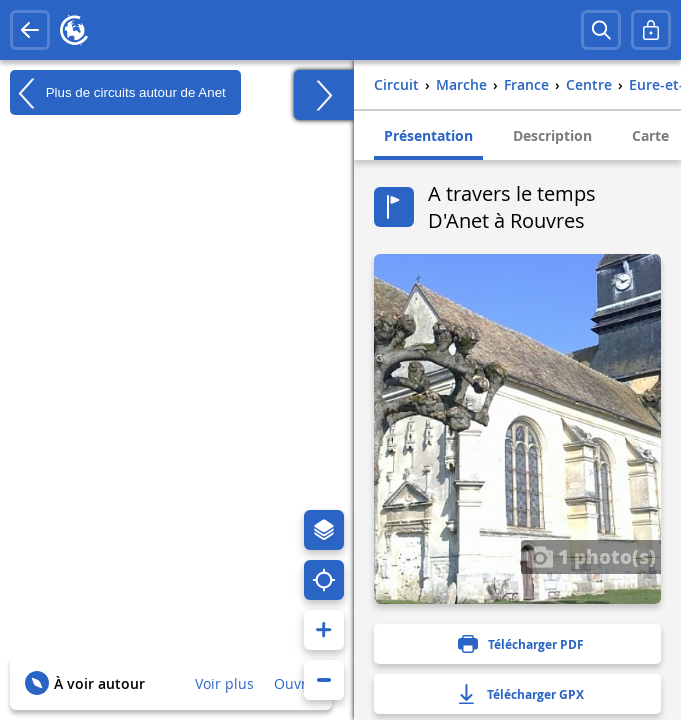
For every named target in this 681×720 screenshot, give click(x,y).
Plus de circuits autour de (118, 93)
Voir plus (224, 683)
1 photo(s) (591, 556)
